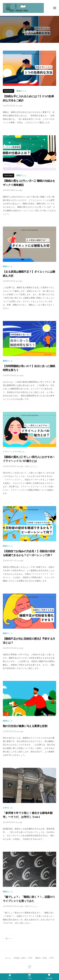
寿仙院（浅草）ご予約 (23, 958)
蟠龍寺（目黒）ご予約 (45, 958)
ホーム (8, 958)
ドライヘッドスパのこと (14, 452)
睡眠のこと (21, 91)
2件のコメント (31, 906)
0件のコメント (31, 466)
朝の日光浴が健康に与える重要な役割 (25, 726)
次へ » (8, 939)
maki (20, 106)
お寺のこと (8, 808)
